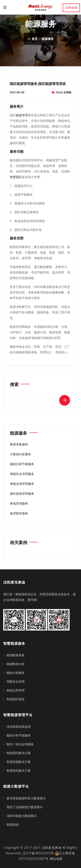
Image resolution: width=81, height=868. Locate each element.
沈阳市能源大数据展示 (22, 816)
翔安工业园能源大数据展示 (25, 807)
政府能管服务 (19, 513)
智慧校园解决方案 (19, 762)
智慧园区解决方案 (19, 753)
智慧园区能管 (16, 699)
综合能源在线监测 (19, 727)
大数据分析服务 (21, 454)
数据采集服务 (19, 444)
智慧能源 (13, 825)
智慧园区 (16, 177)
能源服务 (48, 39)
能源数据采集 (16, 655)
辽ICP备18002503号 (38, 853)
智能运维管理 (16, 690)
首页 (35, 39)
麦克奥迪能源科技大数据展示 (26, 798)
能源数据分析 (16, 664)
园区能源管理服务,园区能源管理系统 (38, 84)
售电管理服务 (19, 504)
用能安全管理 (16, 682)
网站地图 (56, 859)
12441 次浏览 (61, 92)
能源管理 (22, 115)
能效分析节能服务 (22, 464)
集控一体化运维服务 (20, 744)
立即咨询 (71, 8)
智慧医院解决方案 (19, 771)
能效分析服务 (16, 673)
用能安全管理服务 (22, 474)
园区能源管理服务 (22, 494)
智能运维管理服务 (22, 484)
